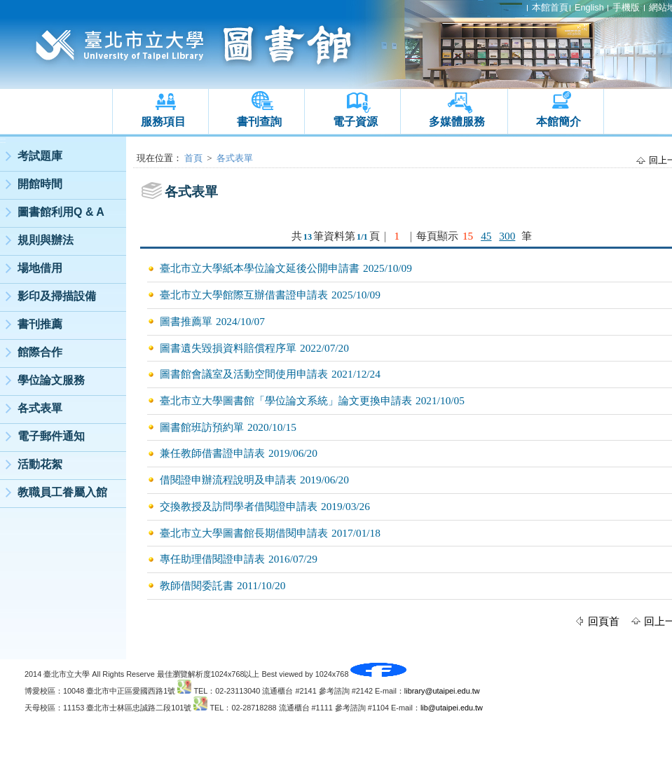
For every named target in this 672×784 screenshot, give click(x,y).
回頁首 (604, 621)
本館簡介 (558, 122)
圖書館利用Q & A (61, 212)
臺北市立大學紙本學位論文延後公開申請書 (260, 268)
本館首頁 (550, 7)
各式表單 (40, 408)
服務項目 (163, 122)
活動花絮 (40, 464)
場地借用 (40, 268)
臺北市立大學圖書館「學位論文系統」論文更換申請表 (286, 400)
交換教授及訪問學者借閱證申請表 (239, 506)
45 (486, 236)
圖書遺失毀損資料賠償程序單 (228, 348)
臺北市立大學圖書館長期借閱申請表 (244, 533)
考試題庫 (40, 156)
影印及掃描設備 (57, 296)
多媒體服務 (457, 122)
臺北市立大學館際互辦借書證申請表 (244, 295)
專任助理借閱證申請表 (212, 559)
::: (3, 140)
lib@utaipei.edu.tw (452, 708)
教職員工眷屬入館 (62, 492)
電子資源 (355, 122)
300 (507, 236)
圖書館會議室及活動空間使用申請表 (244, 374)
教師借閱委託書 (197, 585)
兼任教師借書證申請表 (212, 453)
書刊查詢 (259, 122)
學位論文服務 (51, 380)
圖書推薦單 (186, 321)
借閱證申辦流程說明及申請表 (228, 480)
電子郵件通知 (51, 436)
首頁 (193, 158)
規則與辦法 (46, 240)
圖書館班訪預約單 (202, 427)
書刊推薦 (40, 324)
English (589, 7)
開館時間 (40, 184)
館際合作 (40, 352)
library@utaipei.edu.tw (442, 691)
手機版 (626, 7)
